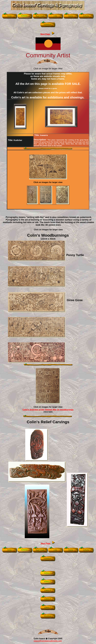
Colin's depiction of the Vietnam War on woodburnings (48, 410)
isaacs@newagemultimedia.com (48, 641)
